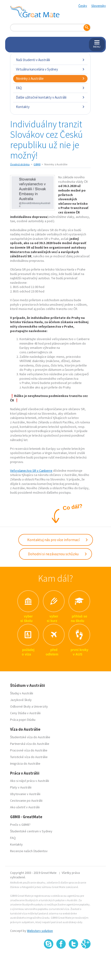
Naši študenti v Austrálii (50, 60)
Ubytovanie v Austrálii (25, 794)
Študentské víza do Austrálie (30, 737)
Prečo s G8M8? (20, 825)
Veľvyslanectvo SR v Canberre (31, 471)
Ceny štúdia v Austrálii (25, 713)
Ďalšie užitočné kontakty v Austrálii (50, 97)
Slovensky (99, 6)
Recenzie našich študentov (29, 851)
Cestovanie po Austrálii (26, 801)
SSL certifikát (74, 959)
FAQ (50, 88)
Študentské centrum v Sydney (31, 831)
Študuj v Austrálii (22, 693)
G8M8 (37, 164)
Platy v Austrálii (21, 787)
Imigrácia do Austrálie (25, 763)
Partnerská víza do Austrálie (30, 744)
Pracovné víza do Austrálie (29, 750)
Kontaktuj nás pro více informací (58, 540)
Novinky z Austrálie (50, 78)
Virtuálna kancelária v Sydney (50, 69)
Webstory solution (40, 931)
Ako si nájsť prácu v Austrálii (30, 781)
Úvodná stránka (20, 164)
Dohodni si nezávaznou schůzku (58, 554)
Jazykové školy (21, 700)
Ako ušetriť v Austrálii (25, 807)
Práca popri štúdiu (23, 720)
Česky (83, 6)
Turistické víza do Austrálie (29, 757)
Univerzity (41, 706)
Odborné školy (20, 706)
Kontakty (50, 107)
